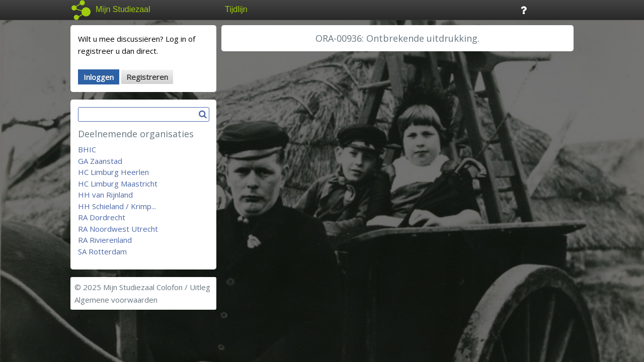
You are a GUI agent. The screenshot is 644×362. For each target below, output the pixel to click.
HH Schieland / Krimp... (117, 206)
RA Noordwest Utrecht (118, 229)
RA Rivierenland (105, 240)
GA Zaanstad (100, 161)
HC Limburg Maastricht (118, 184)
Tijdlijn (236, 9)
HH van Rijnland (105, 195)
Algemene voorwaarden (116, 300)
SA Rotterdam (102, 251)
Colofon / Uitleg (183, 287)
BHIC (87, 149)
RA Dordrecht (102, 217)
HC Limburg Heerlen (113, 172)
